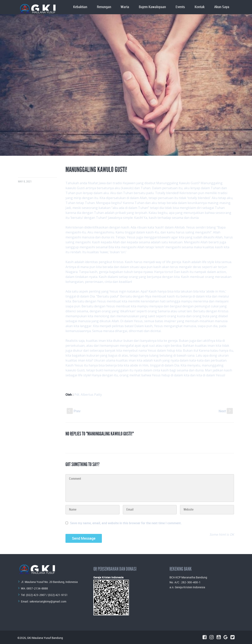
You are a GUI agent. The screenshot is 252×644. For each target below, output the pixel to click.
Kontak (200, 7)
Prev (74, 411)
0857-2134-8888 (37, 588)
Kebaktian (80, 7)
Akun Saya (222, 7)
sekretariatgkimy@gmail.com (48, 601)
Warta (125, 7)
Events (180, 7)
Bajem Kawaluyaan (152, 7)
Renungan (104, 7)
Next (226, 411)
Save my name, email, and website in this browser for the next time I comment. (126, 523)
